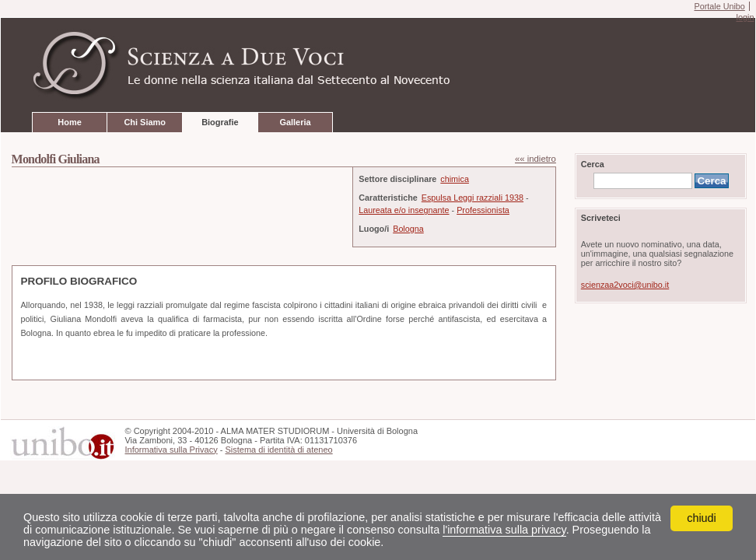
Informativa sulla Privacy (171, 450)
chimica (455, 179)
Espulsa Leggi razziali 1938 (472, 198)
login (745, 17)
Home (69, 122)
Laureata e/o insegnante (404, 210)
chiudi (702, 518)
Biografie (220, 122)
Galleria (295, 122)
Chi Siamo (144, 122)
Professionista (483, 210)
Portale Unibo (719, 6)
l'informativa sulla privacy (504, 530)
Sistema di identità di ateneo (278, 450)
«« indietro (535, 159)
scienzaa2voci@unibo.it (625, 285)
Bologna (408, 229)
